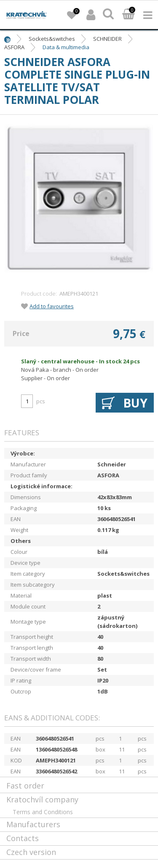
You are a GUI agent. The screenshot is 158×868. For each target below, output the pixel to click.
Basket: (129, 15)
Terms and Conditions (43, 812)
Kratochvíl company (42, 799)
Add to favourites (52, 306)
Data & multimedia (66, 47)
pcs (41, 401)
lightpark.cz (27, 15)
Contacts (23, 838)
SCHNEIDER (107, 39)
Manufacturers (33, 824)
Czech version (31, 852)
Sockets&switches (52, 39)
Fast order (25, 786)
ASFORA (14, 47)
